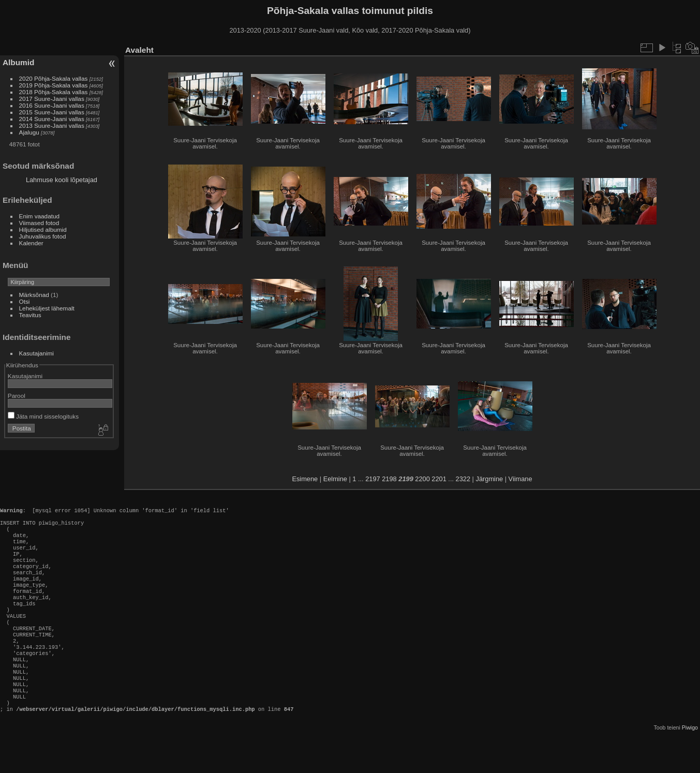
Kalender (31, 243)
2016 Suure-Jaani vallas (52, 105)
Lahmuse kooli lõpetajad (62, 180)
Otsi (25, 301)
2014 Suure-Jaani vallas (52, 119)
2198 (389, 479)
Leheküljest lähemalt (47, 308)
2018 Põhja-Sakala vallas (54, 92)
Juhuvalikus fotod (43, 236)
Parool (17, 396)
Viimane (520, 479)
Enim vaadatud (40, 216)
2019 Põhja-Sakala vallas (54, 85)
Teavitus (30, 315)
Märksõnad (34, 295)
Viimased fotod (39, 223)
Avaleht (139, 50)
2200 (422, 479)
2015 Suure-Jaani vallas (52, 112)
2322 (463, 479)
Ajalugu (29, 132)
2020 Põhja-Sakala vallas (54, 78)
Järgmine (490, 479)
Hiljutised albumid (43, 229)
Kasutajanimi (36, 353)
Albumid (18, 62)
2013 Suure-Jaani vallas (52, 125)
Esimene (305, 479)
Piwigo (690, 765)
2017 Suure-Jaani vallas (52, 99)
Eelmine (335, 479)
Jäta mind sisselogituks (43, 416)
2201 (439, 479)
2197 (373, 479)
